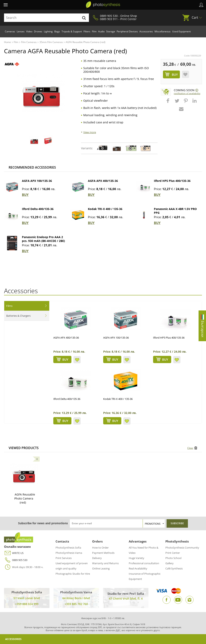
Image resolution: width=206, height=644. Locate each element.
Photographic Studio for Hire (73, 574)
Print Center (173, 553)
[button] (168, 103)
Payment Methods (103, 553)
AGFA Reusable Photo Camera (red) (25, 498)
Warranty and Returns (105, 563)
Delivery (97, 558)
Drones (38, 31)
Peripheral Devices (127, 31)
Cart (195, 17)
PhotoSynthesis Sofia (68, 548)
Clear (190, 448)
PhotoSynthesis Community (182, 548)
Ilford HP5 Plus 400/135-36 (172, 181)
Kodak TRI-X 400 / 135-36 (105, 209)
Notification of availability (187, 93)
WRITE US (14, 553)
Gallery (169, 563)
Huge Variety (136, 558)
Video (29, 31)
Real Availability (138, 568)
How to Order (100, 548)
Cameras (10, 31)
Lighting (48, 31)
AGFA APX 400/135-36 (103, 181)
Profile (201, 5)
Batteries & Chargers (18, 316)
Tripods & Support (72, 31)
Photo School (173, 558)
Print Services (64, 558)
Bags (57, 31)
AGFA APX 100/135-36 (37, 181)
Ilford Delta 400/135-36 (38, 209)
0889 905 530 (16, 560)
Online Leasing (101, 568)
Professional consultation (144, 563)
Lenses (21, 31)
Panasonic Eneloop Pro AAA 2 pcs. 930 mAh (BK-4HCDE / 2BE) (43, 239)
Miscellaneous (163, 31)
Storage (111, 31)
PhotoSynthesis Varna (69, 553)
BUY (25, 195)
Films (9, 306)
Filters (87, 31)
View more (90, 132)
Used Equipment (181, 31)
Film (94, 31)
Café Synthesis (174, 568)
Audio (101, 31)
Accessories (146, 31)
